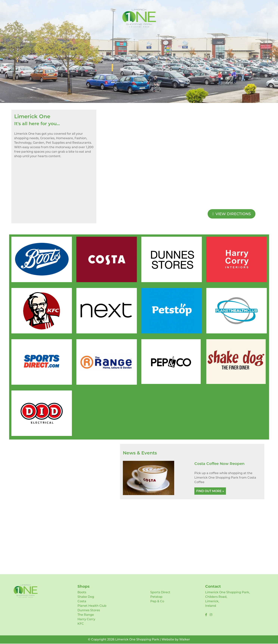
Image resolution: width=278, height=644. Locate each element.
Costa (82, 601)
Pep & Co (157, 601)
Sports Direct (160, 592)
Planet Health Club (92, 606)
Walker (185, 639)
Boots (82, 592)
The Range (86, 615)
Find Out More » (210, 491)
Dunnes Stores (89, 610)
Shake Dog (86, 597)
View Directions (232, 214)
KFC (81, 624)
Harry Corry (86, 619)
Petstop (156, 597)
